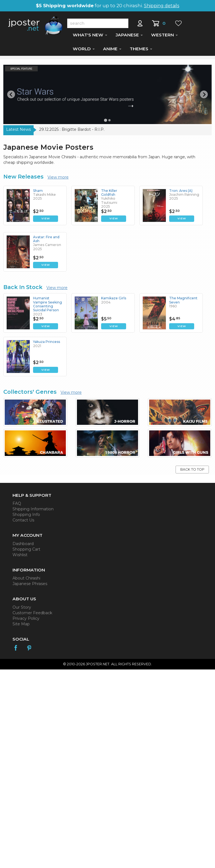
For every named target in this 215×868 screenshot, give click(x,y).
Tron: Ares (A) (181, 192)
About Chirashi (26, 580)
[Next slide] (204, 96)
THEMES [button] (141, 50)
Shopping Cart (26, 551)
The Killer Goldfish (109, 194)
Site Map (21, 626)
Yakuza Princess (47, 343)
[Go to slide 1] (105, 122)
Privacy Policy (26, 620)
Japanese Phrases (30, 585)
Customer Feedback (32, 614)
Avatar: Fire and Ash (46, 241)
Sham (38, 192)
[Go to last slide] (11, 96)
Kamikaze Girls (114, 300)
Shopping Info (26, 516)
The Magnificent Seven (183, 302)
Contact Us (23, 522)
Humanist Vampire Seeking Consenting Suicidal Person (47, 306)
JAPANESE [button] (129, 37)
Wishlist (20, 556)
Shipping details (162, 6)
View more (58, 179)
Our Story (22, 609)
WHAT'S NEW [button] (90, 37)
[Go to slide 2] (109, 122)
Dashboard (23, 545)
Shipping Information (33, 511)
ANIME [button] (112, 50)
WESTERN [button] (164, 37)
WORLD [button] (84, 50)
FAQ (17, 505)
